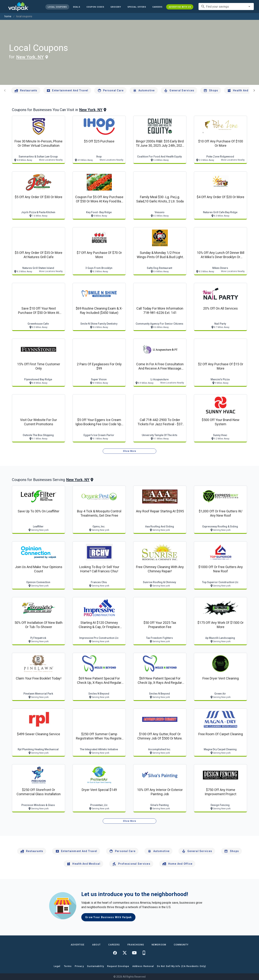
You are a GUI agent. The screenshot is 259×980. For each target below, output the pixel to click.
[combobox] (226, 6)
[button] (137, 7)
